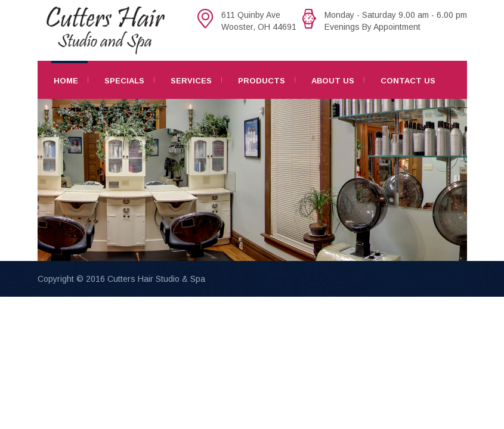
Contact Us (408, 81)
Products (262, 81)
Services (191, 81)
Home (66, 81)
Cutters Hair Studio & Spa (156, 279)
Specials (124, 81)
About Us (333, 81)
